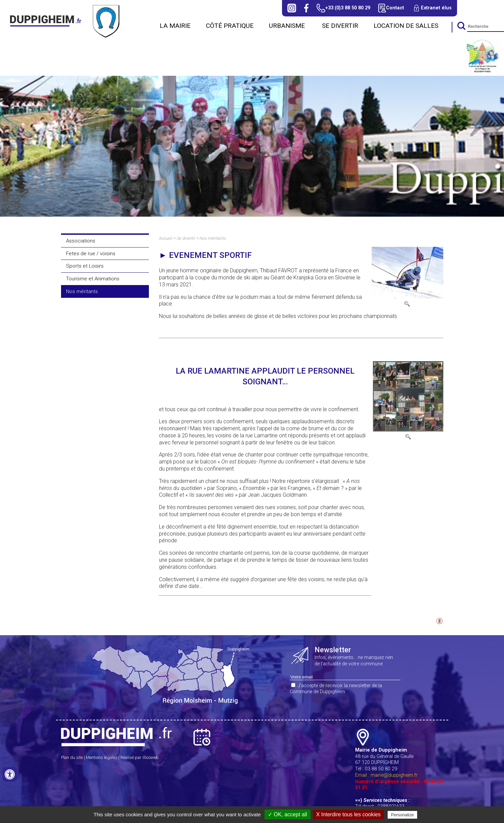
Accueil (166, 238)
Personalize (402, 815)
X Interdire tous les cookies (348, 814)
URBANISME (288, 26)
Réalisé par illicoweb (139, 757)
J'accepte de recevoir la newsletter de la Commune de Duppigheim (336, 689)
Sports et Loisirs (85, 266)
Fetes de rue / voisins (91, 254)
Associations (81, 241)
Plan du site (72, 757)
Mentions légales (102, 757)
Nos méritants (82, 291)
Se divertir (340, 26)
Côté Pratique (230, 26)
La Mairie (175, 26)
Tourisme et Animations (93, 279)
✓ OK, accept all (288, 814)
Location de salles (406, 26)
